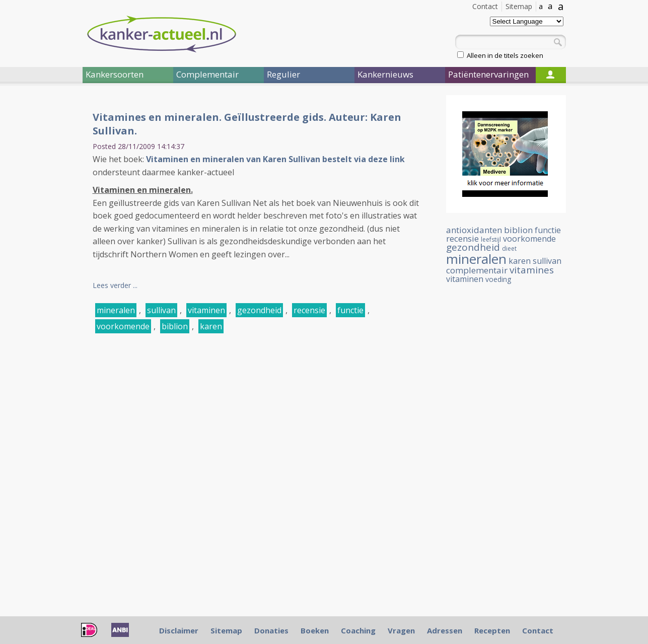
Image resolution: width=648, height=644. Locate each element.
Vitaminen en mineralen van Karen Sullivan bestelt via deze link (275, 159)
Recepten (492, 630)
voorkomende (123, 326)
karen (211, 326)
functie (350, 310)
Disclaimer (179, 630)
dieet (509, 248)
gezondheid (259, 310)
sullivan (161, 310)
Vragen (401, 630)
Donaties (271, 630)
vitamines (532, 270)
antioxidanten (474, 230)
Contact (485, 6)
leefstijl (491, 239)
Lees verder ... (115, 285)
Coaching (358, 630)
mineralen (116, 310)
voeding (498, 279)
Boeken (315, 630)
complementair (477, 270)
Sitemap (519, 6)
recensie (309, 310)
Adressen (445, 630)
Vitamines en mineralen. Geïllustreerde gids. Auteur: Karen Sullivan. (247, 124)
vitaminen (206, 310)
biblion (175, 326)
